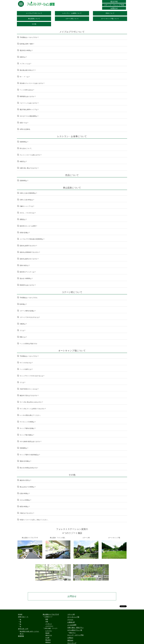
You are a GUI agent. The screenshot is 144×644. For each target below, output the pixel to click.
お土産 (47, 638)
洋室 (47, 622)
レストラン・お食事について (72, 13)
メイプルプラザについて (34, 13)
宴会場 (47, 633)
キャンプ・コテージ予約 (75, 635)
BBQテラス (49, 635)
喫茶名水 (48, 642)
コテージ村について (72, 19)
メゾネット (49, 624)
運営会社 (70, 640)
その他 (34, 24)
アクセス (70, 620)
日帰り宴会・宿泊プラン (75, 628)
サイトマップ (72, 643)
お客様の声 (71, 622)
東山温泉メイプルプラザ (51, 614)
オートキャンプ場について (110, 19)
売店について (110, 13)
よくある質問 (72, 625)
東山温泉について (34, 19)
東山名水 (48, 640)
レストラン (49, 631)
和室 (47, 619)
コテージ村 (71, 614)
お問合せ (72, 596)
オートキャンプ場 (73, 617)
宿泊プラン (72, 633)
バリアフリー (49, 626)
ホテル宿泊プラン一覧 (75, 630)
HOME (20, 614)
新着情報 (21, 636)
